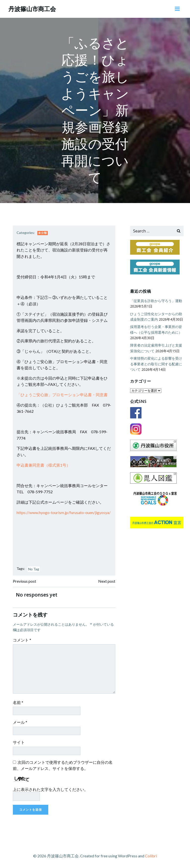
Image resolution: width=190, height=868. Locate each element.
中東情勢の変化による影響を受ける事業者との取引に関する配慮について (156, 363)
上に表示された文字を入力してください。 (51, 789)
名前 (19, 702)
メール (21, 722)
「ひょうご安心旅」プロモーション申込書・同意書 (63, 394)
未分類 (43, 233)
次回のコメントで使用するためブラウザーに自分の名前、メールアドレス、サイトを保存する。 (63, 765)
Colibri (151, 855)
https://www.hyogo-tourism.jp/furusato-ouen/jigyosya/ (64, 512)
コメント (23, 640)
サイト (19, 742)
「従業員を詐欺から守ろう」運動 (156, 300)
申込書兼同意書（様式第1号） (44, 465)
